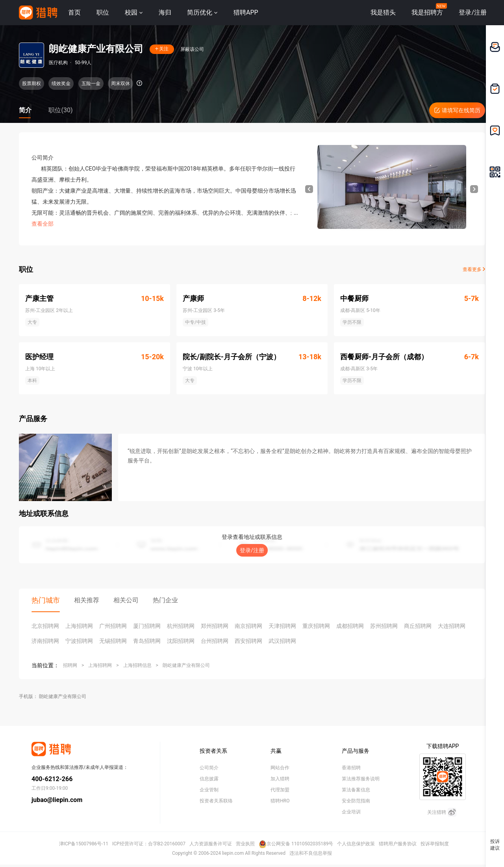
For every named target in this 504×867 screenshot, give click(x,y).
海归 (165, 12)
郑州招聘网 (215, 626)
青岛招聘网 (147, 641)
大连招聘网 (452, 626)
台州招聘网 (215, 641)
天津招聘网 (282, 626)
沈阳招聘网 (181, 641)
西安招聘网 (248, 641)
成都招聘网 (350, 626)
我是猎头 (383, 12)
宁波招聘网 (79, 641)
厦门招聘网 (147, 626)
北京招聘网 (45, 626)
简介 (25, 110)
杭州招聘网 (181, 626)
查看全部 (43, 224)
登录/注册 (252, 550)
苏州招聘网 (384, 626)
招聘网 (70, 665)
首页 (74, 12)
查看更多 (474, 269)
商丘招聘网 (418, 626)
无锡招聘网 (113, 641)
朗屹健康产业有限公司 (186, 665)
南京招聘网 (248, 626)
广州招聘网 (113, 626)
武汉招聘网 (282, 641)
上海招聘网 (79, 626)
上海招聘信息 (137, 665)
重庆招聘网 (316, 626)
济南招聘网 (45, 641)
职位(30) (60, 110)
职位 (103, 12)
